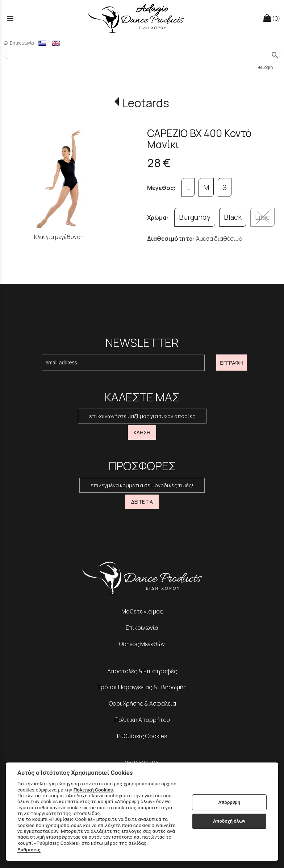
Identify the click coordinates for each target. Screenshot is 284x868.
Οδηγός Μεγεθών (142, 644)
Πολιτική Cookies (93, 790)
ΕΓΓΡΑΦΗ (231, 363)
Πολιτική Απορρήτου (142, 720)
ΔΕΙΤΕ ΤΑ (142, 502)
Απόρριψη (229, 802)
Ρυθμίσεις (29, 850)
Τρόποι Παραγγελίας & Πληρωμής (142, 687)
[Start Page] (142, 18)
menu (10, 18)
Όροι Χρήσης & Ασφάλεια (142, 703)
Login (266, 67)
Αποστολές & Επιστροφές (142, 671)
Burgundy (195, 217)
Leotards (145, 103)
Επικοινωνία (142, 628)
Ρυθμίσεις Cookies (142, 736)
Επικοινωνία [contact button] (19, 43)
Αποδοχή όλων (229, 821)
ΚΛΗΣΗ (142, 432)
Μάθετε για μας (142, 611)
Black (233, 217)
